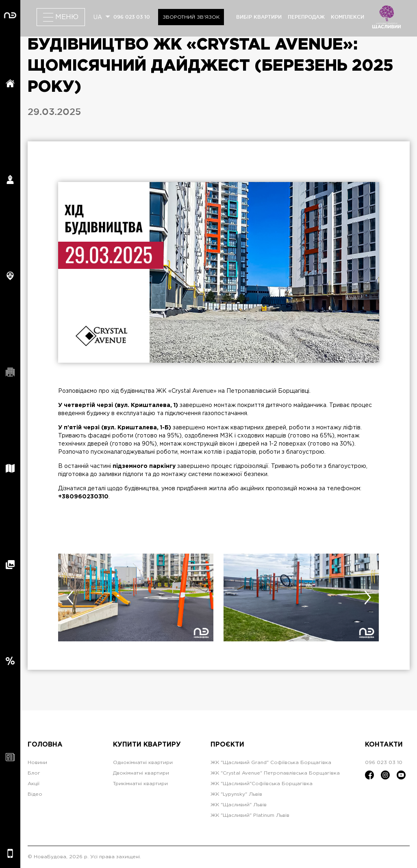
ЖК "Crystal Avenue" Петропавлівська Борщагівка (275, 773)
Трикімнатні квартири (140, 784)
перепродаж (306, 17)
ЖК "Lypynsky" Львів (236, 794)
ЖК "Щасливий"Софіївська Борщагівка (262, 784)
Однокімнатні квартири (143, 763)
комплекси (347, 17)
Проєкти (227, 745)
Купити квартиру (147, 745)
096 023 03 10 (132, 17)
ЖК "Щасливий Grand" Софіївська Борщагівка (271, 763)
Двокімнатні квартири (141, 773)
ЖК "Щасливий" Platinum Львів (250, 815)
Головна (45, 745)
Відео (35, 794)
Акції (34, 784)
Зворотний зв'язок (191, 17)
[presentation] (70, 597)
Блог (34, 773)
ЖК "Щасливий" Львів (239, 805)
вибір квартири (259, 17)
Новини (37, 763)
